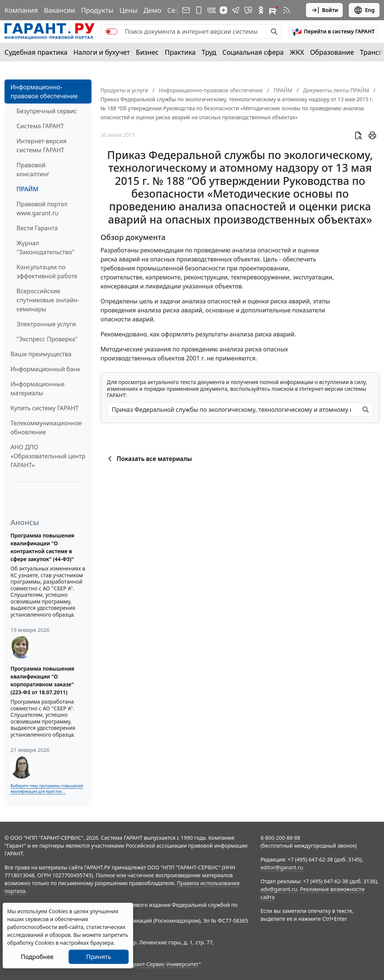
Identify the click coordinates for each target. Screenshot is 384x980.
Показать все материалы (149, 459)
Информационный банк (45, 369)
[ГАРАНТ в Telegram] (235, 10)
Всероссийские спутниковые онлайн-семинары (48, 300)
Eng (364, 10)
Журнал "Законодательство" (46, 248)
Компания (21, 10)
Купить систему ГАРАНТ (44, 408)
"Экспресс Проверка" (47, 339)
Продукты (97, 10)
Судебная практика (36, 52)
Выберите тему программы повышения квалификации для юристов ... (47, 789)
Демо (152, 10)
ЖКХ (297, 52)
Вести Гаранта (37, 228)
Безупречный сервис (47, 111)
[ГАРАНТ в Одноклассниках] (261, 10)
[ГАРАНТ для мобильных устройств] (199, 10)
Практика (180, 52)
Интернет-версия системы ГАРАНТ (41, 146)
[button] (334, 32)
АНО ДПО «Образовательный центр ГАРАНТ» (48, 456)
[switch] (111, 32)
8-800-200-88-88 (280, 838)
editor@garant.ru (282, 867)
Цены (128, 10)
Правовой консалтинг (33, 170)
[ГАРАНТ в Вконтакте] (211, 10)
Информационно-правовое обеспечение (44, 92)
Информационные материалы (37, 389)
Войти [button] (325, 10)
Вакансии (59, 10)
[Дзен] (223, 10)
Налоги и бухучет (102, 52)
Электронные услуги (46, 324)
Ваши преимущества (41, 354)
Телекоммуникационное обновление (46, 428)
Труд (209, 52)
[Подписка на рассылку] (186, 10)
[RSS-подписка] (286, 10)
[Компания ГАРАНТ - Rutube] (274, 10)
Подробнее (37, 957)
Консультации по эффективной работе (47, 272)
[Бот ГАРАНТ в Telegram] (248, 10)
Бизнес (147, 52)
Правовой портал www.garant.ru (42, 209)
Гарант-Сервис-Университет (163, 964)
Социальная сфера (253, 52)
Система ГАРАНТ (40, 126)
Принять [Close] (99, 957)
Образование (332, 52)
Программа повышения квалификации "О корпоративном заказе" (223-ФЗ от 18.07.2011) (42, 680)
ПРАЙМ (27, 189)
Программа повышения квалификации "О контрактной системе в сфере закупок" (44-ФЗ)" (42, 547)
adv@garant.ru (279, 889)
